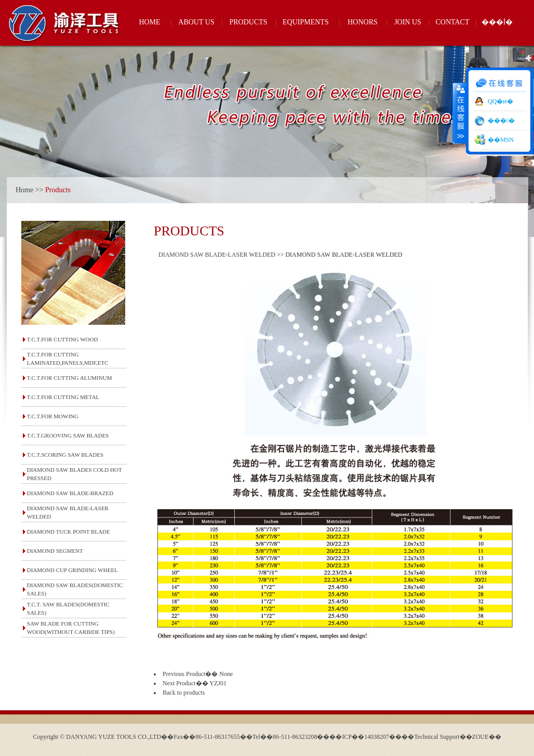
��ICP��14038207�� (365, 737)
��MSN (501, 140)
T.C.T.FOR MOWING (53, 416)
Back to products (184, 693)
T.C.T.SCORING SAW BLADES (65, 455)
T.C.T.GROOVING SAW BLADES (68, 435)
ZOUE (480, 737)
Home (24, 190)
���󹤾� (501, 121)
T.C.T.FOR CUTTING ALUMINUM (70, 378)
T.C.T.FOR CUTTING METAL (63, 397)
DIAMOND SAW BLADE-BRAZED (70, 493)
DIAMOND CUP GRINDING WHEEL (72, 570)
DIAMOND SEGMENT (55, 551)
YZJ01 (218, 683)
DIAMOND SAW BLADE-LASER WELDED (217, 255)
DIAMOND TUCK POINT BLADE (69, 532)
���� (460, 113)
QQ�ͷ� (500, 101)
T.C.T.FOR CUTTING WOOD (63, 339)
